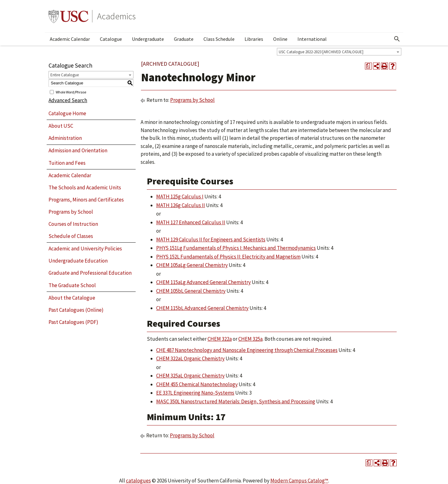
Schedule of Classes (71, 236)
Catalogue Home (67, 113)
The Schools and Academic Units (85, 187)
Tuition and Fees (67, 163)
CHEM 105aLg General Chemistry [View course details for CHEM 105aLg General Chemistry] (192, 265)
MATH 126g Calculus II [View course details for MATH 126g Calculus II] (181, 205)
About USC (61, 126)
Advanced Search (68, 100)
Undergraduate (148, 39)
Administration (65, 138)
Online (280, 39)
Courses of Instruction (73, 224)
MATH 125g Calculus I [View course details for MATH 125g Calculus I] (180, 197)
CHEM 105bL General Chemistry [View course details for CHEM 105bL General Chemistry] (191, 291)
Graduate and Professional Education (90, 273)
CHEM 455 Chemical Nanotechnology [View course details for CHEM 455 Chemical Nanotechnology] (197, 384)
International (312, 39)
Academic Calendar (70, 39)
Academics (116, 16)
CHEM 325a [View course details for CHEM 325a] (250, 339)
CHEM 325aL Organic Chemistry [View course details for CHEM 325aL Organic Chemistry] (190, 376)
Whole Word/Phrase (71, 92)
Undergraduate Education (78, 261)
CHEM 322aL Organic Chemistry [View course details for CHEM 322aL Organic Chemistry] (190, 358)
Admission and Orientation (78, 150)
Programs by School (71, 212)
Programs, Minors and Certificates (86, 200)
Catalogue (111, 39)
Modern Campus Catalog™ (299, 481)
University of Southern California (68, 16)
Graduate (184, 39)
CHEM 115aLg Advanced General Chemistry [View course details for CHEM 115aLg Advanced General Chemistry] (203, 282)
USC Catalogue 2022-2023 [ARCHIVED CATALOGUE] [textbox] (321, 52)
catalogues (138, 481)
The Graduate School (72, 285)
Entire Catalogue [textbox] (65, 75)
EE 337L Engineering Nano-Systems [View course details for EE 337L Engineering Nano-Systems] (195, 393)
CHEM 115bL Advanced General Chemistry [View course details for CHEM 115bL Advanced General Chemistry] (202, 308)
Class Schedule (219, 39)
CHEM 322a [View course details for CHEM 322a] (220, 339)
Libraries (254, 39)
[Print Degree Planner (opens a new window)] (368, 66)
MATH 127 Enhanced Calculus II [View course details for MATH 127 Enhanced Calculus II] (191, 222)
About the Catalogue (72, 298)
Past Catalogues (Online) (76, 310)
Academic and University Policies (85, 249)
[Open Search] (397, 39)
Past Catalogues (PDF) (73, 322)
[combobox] (339, 52)
